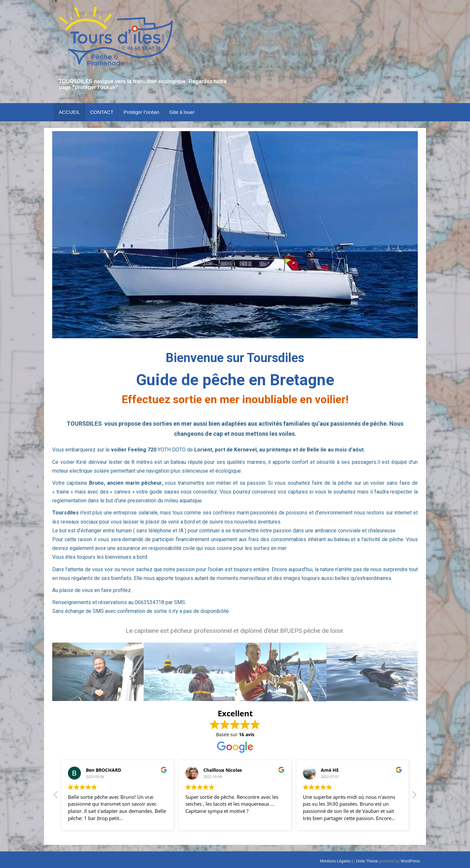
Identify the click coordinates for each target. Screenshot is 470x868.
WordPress (410, 861)
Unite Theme (367, 861)
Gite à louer (182, 112)
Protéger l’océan (141, 112)
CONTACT (102, 112)
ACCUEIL (69, 112)
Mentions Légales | (337, 861)
